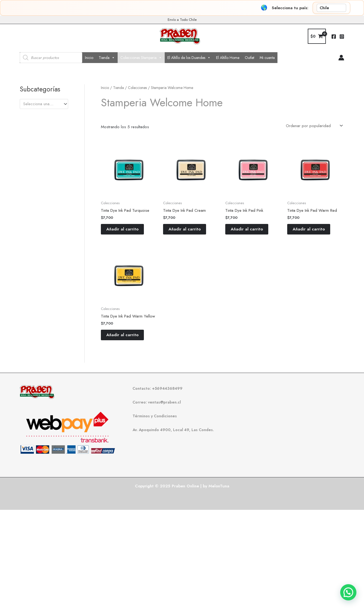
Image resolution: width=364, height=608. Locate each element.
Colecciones (137, 88)
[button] (348, 592)
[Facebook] (334, 37)
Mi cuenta (267, 58)
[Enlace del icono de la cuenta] (341, 58)
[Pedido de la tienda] (314, 126)
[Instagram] (342, 37)
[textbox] (42, 104)
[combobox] (44, 104)
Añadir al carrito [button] (122, 229)
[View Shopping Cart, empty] (317, 36)
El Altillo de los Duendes (189, 58)
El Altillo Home (228, 58)
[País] (331, 8)
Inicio (89, 58)
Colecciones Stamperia (141, 58)
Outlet (249, 58)
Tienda (107, 58)
